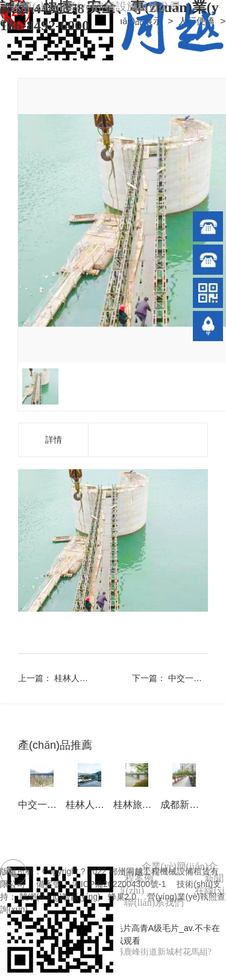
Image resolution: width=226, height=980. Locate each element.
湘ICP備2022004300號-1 (119, 884)
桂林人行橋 (75, 678)
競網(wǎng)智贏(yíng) (60, 897)
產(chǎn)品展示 (133, 21)
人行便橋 (198, 21)
